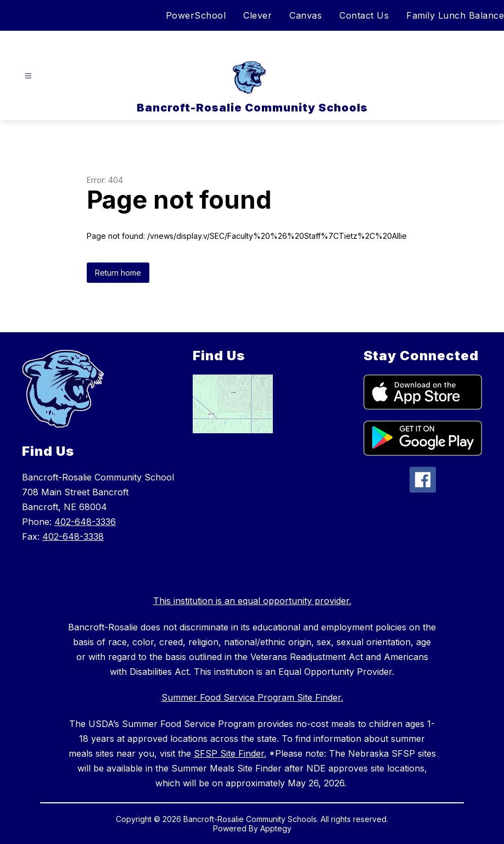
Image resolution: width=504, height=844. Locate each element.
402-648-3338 (73, 536)
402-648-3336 (85, 522)
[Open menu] (28, 76)
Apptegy (276, 828)
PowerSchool (196, 15)
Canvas (306, 15)
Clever (257, 15)
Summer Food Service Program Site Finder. (252, 697)
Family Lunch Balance (455, 15)
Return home (118, 273)
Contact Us (364, 15)
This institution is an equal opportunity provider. (252, 601)
